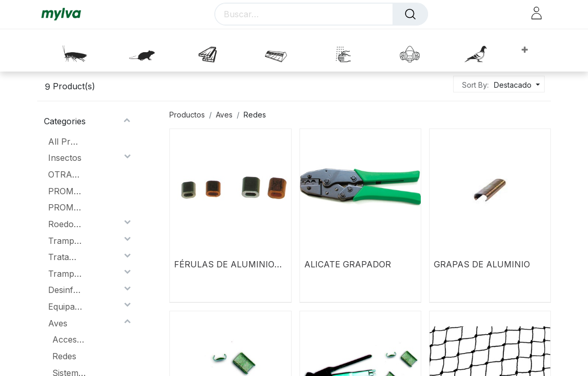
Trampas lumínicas (65, 241)
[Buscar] (410, 14)
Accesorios (69, 339)
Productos (187, 115)
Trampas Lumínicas (65, 274)
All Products (65, 142)
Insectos (65, 158)
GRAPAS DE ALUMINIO (482, 264)
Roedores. (65, 224)
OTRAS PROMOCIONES (65, 174)
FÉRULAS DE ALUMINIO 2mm (224, 264)
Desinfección (65, 290)
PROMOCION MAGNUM (65, 207)
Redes (64, 356)
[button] (524, 50)
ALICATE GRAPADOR (348, 264)
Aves (58, 323)
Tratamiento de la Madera (65, 257)
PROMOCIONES (65, 191)
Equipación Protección (65, 307)
